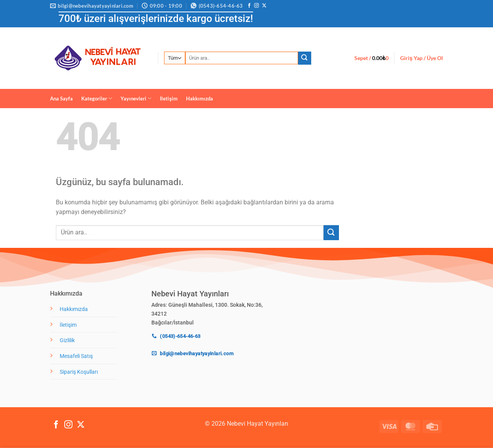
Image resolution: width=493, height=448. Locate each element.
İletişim (169, 99)
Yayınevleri (136, 98)
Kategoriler (97, 98)
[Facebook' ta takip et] (249, 6)
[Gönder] (305, 58)
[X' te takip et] (264, 6)
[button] (371, 58)
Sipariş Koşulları (79, 372)
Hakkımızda (200, 99)
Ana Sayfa (61, 99)
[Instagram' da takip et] (257, 6)
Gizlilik (67, 340)
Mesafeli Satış (76, 356)
